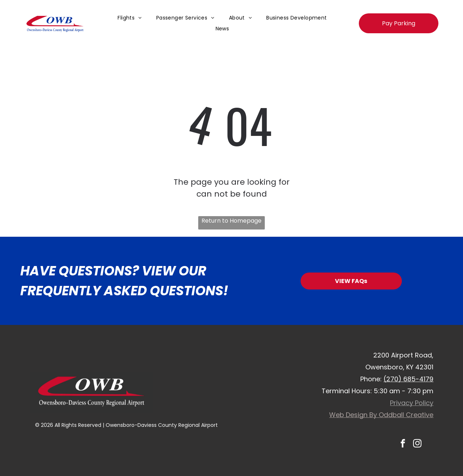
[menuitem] (129, 18)
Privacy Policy (412, 403)
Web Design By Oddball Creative (381, 415)
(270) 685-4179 (408, 379)
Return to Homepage (231, 221)
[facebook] (403, 444)
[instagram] (417, 444)
